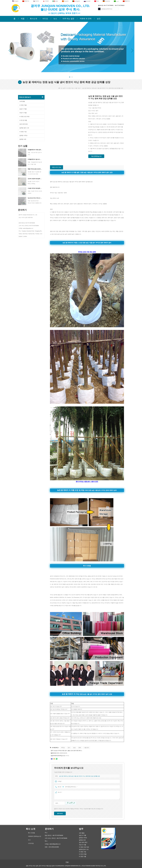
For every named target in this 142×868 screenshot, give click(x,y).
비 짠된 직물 (23, 105)
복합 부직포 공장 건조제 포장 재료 (35, 169)
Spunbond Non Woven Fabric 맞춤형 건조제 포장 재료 (35, 198)
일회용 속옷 (23, 139)
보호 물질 (22, 101)
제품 (23, 19)
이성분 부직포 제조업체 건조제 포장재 (35, 188)
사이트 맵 (31, 843)
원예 (80, 748)
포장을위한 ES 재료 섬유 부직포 (35, 150)
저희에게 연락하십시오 (35, 836)
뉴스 (55, 19)
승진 (99, 19)
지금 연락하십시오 (96, 156)
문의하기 (49, 829)
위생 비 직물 (23, 113)
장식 (69, 748)
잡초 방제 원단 (24, 124)
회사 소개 (31, 829)
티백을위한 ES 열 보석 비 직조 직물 (35, 159)
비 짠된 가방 (70, 88)
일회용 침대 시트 (24, 128)
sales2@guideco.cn (55, 844)
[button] (70, 77)
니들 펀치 (86, 748)
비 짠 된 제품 (23, 120)
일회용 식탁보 (23, 135)
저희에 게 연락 (86, 19)
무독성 (63, 748)
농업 (74, 748)
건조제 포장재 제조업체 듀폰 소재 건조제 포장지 (35, 179)
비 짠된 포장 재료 (24, 116)
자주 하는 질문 (68, 19)
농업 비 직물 (23, 109)
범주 (64, 88)
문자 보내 (60, 813)
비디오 (45, 19)
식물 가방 (77, 88)
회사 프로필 (31, 833)
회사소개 (34, 19)
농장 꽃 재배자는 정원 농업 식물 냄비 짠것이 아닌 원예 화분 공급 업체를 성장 (80, 776)
